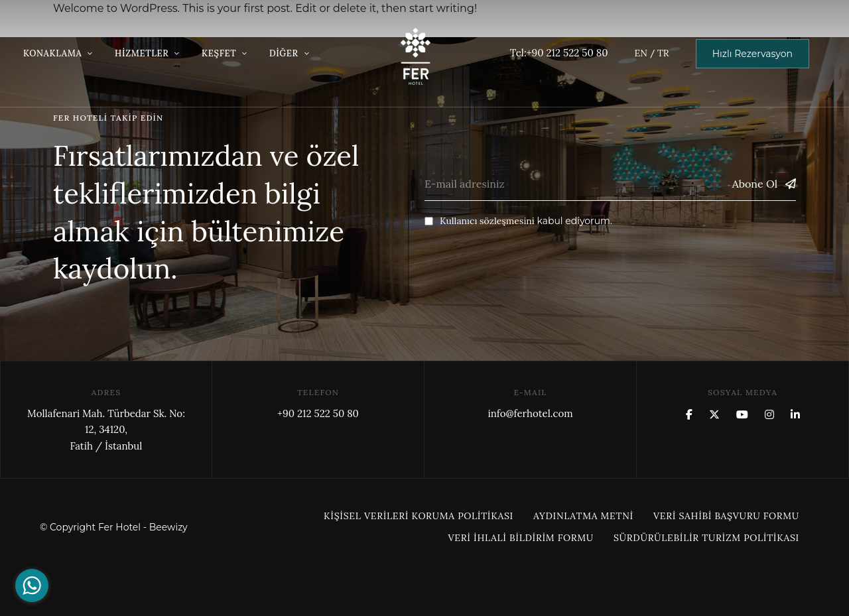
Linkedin (795, 414)
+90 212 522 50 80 (318, 413)
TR (663, 53)
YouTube (742, 414)
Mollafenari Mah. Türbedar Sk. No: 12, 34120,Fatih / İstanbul (106, 430)
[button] (752, 54)
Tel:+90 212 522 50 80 (559, 53)
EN (640, 53)
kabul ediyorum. (518, 221)
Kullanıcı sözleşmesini (487, 221)
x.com (714, 414)
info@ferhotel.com (530, 413)
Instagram (769, 414)
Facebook (689, 414)
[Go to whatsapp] (32, 585)
